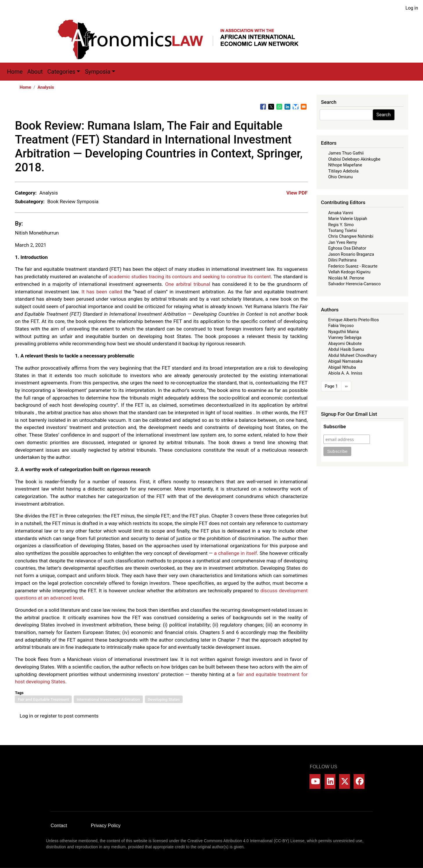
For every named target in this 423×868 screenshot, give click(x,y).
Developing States (164, 699)
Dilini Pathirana (343, 260)
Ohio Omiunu (341, 177)
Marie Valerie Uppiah (348, 219)
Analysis (46, 87)
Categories (61, 72)
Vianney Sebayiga (345, 337)
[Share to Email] (304, 107)
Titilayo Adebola (343, 171)
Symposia (98, 72)
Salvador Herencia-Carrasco (355, 284)
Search (384, 115)
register (48, 716)
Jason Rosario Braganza (351, 254)
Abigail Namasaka (345, 361)
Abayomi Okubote (345, 344)
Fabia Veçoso (341, 326)
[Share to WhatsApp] (279, 107)
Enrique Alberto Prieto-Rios (354, 320)
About (35, 72)
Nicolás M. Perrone (346, 278)
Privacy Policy (106, 826)
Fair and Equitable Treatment (43, 699)
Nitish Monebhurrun (37, 233)
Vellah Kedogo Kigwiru (349, 272)
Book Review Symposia (73, 201)
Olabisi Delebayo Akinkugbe (354, 159)
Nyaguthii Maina (344, 332)
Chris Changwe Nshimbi (351, 236)
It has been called (102, 292)
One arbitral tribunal (188, 284)
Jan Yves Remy (343, 242)
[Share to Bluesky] (296, 107)
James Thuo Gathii (346, 153)
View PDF (297, 193)
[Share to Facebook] (263, 107)
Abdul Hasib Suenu (346, 349)
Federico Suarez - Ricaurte (353, 266)
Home (15, 72)
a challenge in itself (235, 553)
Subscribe (335, 427)
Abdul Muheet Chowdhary (353, 355)
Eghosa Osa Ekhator (347, 248)
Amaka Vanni (341, 213)
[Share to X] (271, 107)
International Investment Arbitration (108, 699)
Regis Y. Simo (341, 225)
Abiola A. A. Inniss (345, 373)
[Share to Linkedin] (287, 107)
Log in (412, 8)
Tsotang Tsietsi (343, 230)
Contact (59, 826)
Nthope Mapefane (345, 165)
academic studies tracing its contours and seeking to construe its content (190, 277)
